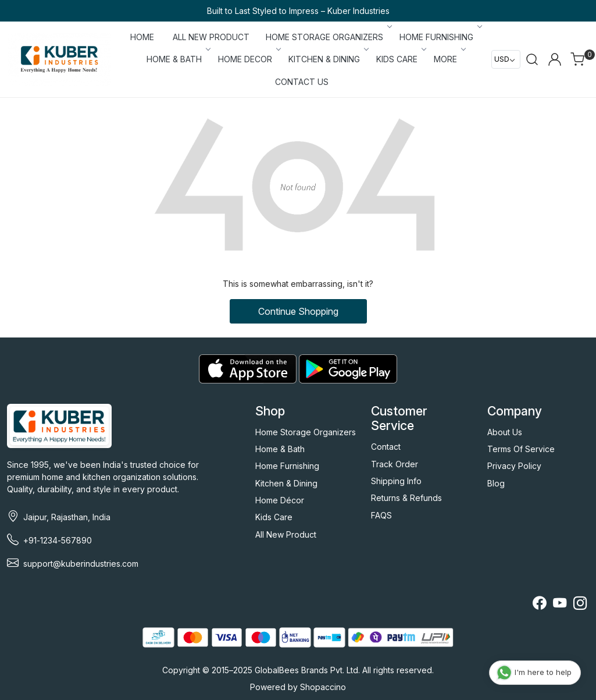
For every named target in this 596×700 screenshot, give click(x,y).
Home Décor (280, 500)
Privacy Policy (514, 466)
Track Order (395, 464)
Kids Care (274, 517)
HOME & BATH (178, 59)
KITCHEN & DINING (328, 59)
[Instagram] (580, 605)
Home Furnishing (287, 466)
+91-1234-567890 (58, 540)
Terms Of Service (521, 449)
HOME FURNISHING (440, 37)
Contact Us (302, 82)
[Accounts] (555, 59)
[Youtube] (560, 605)
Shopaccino (323, 687)
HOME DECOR (249, 59)
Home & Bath (280, 449)
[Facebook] (539, 605)
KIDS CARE (400, 59)
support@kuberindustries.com (81, 564)
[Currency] (506, 59)
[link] (532, 59)
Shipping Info (396, 481)
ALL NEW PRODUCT (211, 37)
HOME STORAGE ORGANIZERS (328, 37)
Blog (496, 483)
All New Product (286, 534)
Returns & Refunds (406, 498)
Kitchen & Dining (286, 483)
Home (142, 37)
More (449, 59)
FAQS (381, 515)
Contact (386, 447)
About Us (505, 432)
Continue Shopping (298, 311)
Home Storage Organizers (306, 432)
